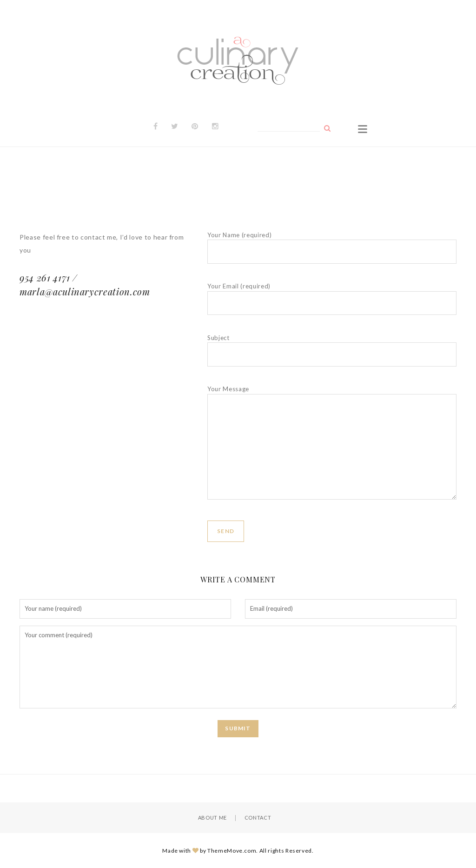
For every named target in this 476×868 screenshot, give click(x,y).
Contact (258, 818)
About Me (212, 818)
